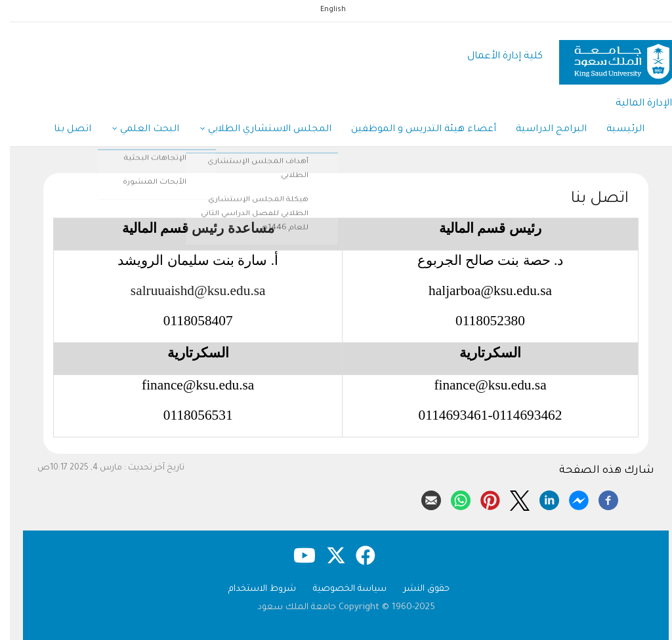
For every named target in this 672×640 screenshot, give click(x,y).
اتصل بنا (63, 130)
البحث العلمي (136, 130)
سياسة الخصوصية (340, 589)
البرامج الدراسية (541, 130)
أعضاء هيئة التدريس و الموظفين (414, 130)
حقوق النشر (417, 589)
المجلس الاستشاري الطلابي (256, 130)
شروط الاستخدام (252, 589)
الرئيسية (616, 130)
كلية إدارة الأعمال (495, 57)
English (323, 10)
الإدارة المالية (634, 104)
